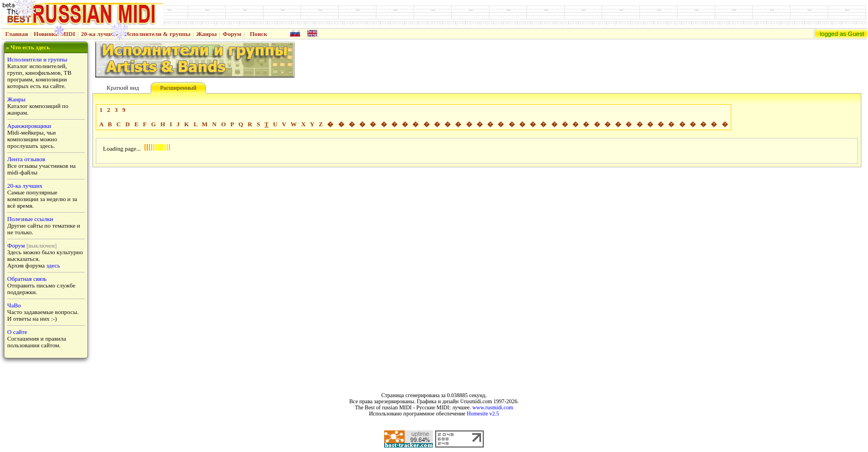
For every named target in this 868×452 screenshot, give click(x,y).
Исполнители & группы (157, 34)
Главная (17, 34)
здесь (53, 265)
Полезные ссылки (30, 219)
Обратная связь (27, 279)
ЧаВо (14, 305)
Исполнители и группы (37, 59)
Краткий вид (123, 88)
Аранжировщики (29, 126)
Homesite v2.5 (483, 414)
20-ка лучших (100, 34)
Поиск (259, 34)
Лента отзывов (26, 159)
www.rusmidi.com (493, 407)
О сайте (17, 332)
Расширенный (178, 88)
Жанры (206, 34)
